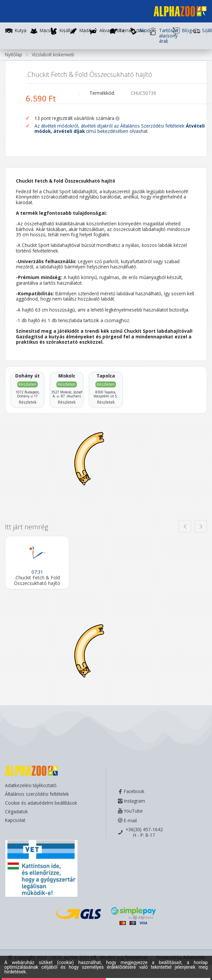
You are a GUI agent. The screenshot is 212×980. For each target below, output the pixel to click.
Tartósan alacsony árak (158, 36)
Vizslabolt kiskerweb (53, 55)
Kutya (21, 31)
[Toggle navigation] (15, 12)
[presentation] (185, 526)
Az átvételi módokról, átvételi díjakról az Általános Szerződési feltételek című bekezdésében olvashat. (120, 129)
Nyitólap (14, 55)
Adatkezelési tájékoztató (31, 785)
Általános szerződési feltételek (37, 794)
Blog (180, 31)
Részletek (28, 402)
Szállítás (200, 31)
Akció (137, 31)
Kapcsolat (15, 820)
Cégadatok (16, 811)
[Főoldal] (178, 12)
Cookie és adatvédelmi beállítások (41, 803)
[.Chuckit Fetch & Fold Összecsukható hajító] (37, 562)
